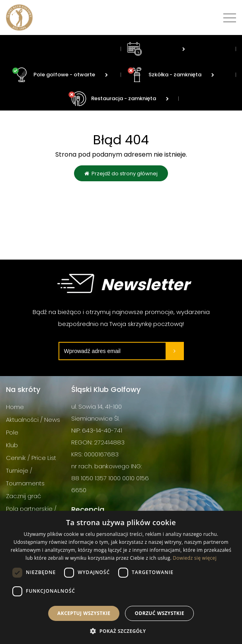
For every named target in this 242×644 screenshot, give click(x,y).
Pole (12, 432)
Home (15, 407)
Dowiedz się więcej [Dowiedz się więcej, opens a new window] (195, 558)
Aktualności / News (33, 420)
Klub (12, 445)
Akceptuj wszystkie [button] (84, 613)
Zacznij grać (23, 496)
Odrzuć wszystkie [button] (159, 613)
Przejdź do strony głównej (121, 174)
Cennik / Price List (31, 458)
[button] (121, 631)
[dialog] (121, 577)
